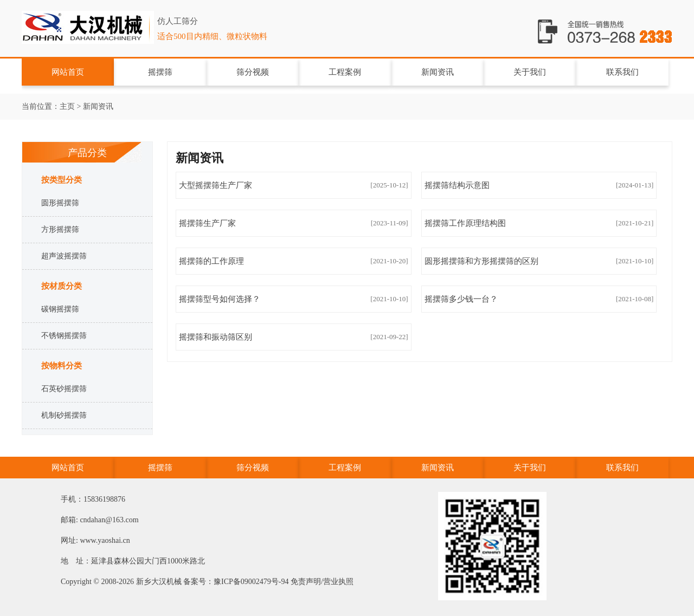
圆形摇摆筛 (60, 203)
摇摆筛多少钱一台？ (461, 299)
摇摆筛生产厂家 (207, 223)
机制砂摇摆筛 (64, 415)
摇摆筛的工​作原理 (211, 261)
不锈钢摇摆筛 (64, 336)
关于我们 (530, 72)
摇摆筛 (89, 34)
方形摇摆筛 (60, 229)
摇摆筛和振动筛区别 (216, 337)
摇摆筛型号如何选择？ (220, 299)
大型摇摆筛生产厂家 (216, 185)
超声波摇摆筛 (64, 256)
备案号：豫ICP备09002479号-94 (236, 582)
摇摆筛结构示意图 (457, 185)
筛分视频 (253, 72)
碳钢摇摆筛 (60, 309)
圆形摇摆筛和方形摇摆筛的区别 (481, 261)
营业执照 (338, 582)
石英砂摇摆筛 (64, 389)
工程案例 (345, 72)
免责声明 (306, 582)
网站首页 (68, 72)
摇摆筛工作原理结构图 (465, 223)
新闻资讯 (438, 72)
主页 (67, 106)
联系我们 (622, 72)
